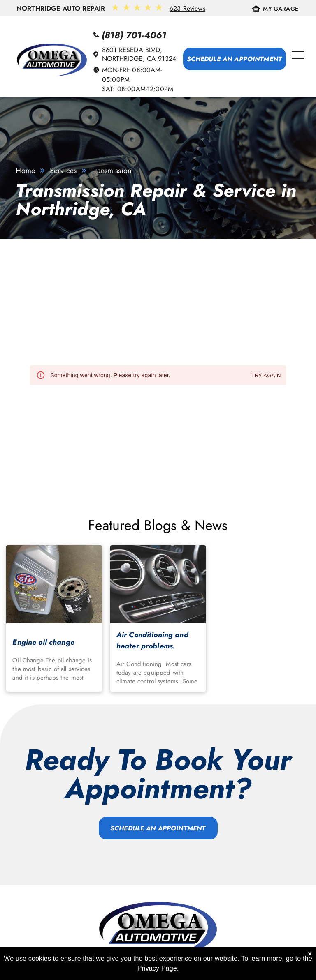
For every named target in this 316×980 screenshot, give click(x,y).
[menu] (298, 55)
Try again (266, 376)
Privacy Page (157, 968)
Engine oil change (43, 642)
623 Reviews (187, 8)
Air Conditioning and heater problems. (152, 640)
